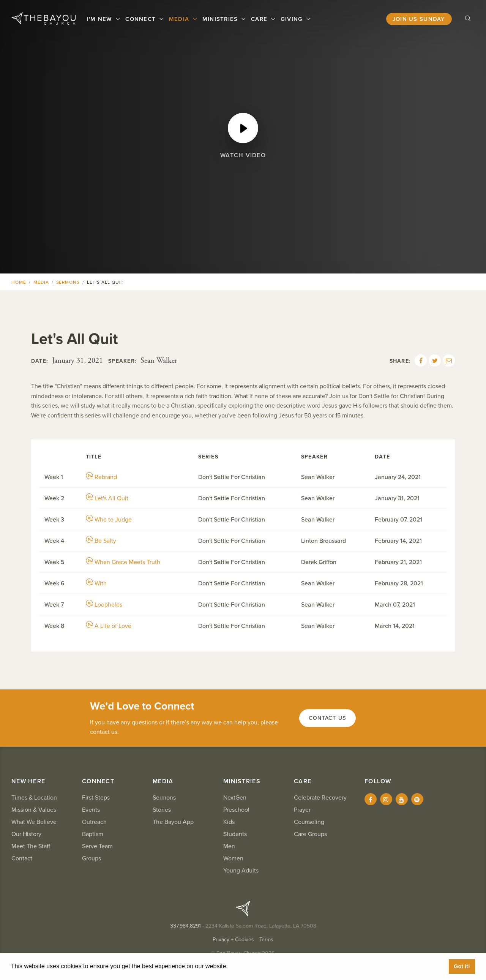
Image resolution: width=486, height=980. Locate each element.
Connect (141, 19)
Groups (92, 858)
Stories (162, 810)
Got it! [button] (462, 966)
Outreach (94, 822)
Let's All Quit (107, 498)
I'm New (101, 19)
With (96, 583)
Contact (22, 858)
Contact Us (327, 718)
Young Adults (241, 871)
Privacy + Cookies (233, 940)
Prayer (302, 810)
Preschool (236, 810)
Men (229, 846)
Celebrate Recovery (320, 798)
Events (91, 810)
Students (235, 834)
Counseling (309, 822)
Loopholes (104, 605)
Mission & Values (34, 810)
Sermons (68, 282)
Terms (266, 940)
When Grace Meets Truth (123, 562)
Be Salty (101, 541)
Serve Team (97, 846)
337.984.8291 (185, 926)
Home (19, 282)
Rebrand (101, 477)
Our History (26, 834)
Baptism (93, 834)
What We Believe (34, 822)
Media (180, 19)
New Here (28, 781)
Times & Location (34, 798)
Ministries (221, 19)
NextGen (235, 798)
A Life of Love (109, 626)
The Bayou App (173, 822)
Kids (229, 822)
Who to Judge (109, 520)
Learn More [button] (247, 966)
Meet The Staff (31, 846)
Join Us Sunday (419, 19)
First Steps (96, 798)
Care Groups (310, 834)
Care (260, 19)
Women (233, 858)
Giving (293, 19)
